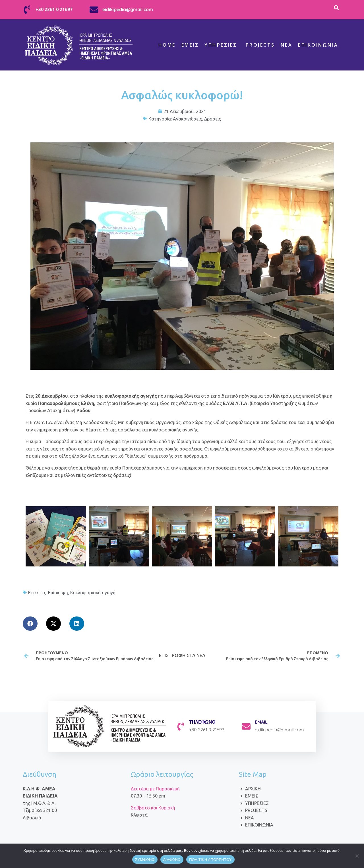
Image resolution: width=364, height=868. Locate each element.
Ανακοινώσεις (187, 119)
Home (167, 45)
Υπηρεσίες (221, 45)
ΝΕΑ (287, 45)
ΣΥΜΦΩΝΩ (145, 860)
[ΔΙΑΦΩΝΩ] (357, 856)
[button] (30, 624)
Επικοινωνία (318, 45)
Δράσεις (213, 119)
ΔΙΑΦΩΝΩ (172, 860)
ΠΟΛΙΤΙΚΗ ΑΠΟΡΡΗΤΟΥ (210, 860)
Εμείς (190, 45)
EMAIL (261, 722)
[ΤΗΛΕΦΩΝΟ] (181, 726)
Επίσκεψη (58, 593)
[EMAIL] (246, 726)
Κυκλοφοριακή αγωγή (93, 593)
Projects (260, 45)
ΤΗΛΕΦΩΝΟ (202, 722)
